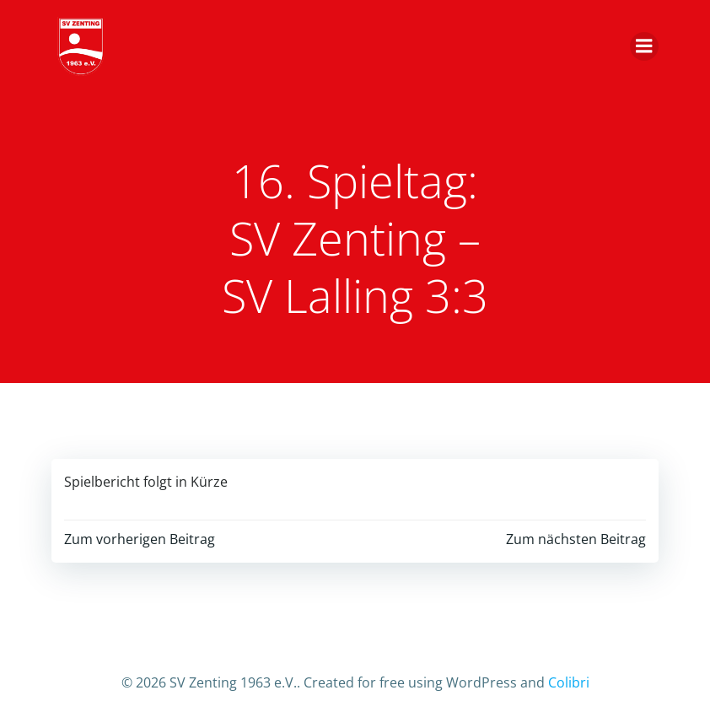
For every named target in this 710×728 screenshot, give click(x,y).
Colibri (569, 682)
